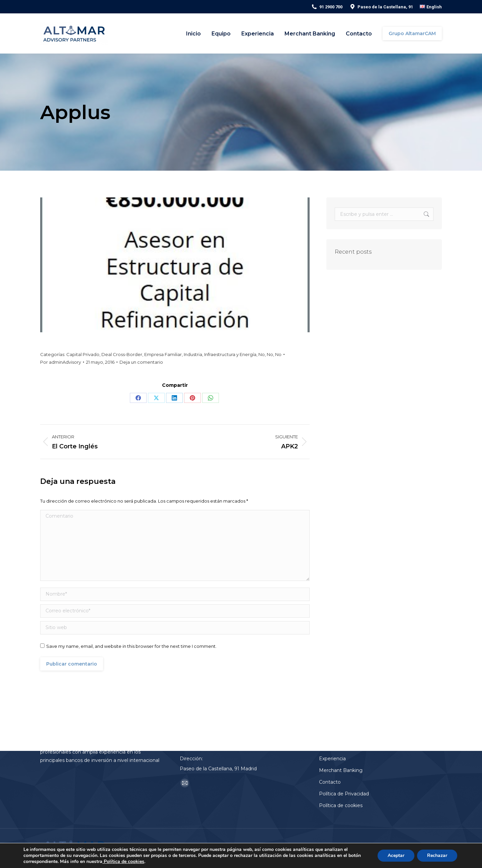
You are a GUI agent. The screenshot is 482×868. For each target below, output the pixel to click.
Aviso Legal (350, 848)
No (262, 354)
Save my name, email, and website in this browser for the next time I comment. (131, 646)
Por (61, 362)
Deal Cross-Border (122, 354)
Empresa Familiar (163, 354)
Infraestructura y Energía (230, 354)
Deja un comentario (141, 362)
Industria (193, 354)
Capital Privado (83, 354)
